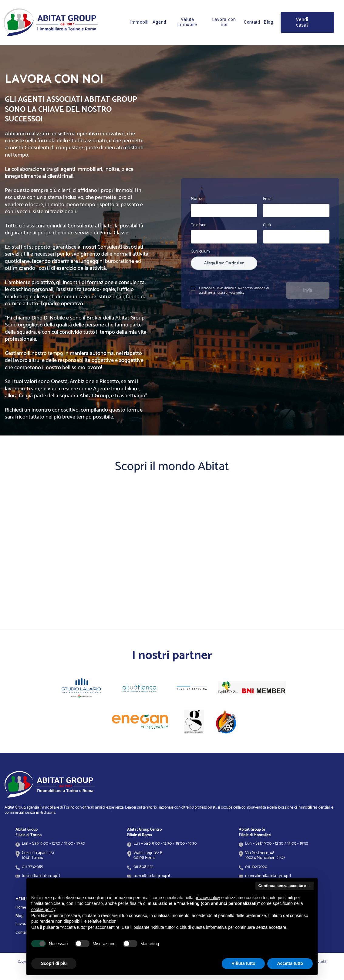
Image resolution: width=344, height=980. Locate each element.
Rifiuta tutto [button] (243, 963)
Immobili (139, 22)
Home (21, 907)
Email (268, 199)
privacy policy (235, 293)
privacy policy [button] (207, 898)
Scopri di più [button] (54, 963)
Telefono (199, 225)
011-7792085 (33, 867)
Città (267, 225)
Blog (269, 22)
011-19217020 (256, 867)
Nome (196, 199)
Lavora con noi (224, 22)
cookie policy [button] (43, 909)
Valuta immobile (187, 22)
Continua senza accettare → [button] (285, 886)
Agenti (159, 22)
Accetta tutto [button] (290, 963)
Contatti (252, 22)
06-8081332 (143, 867)
